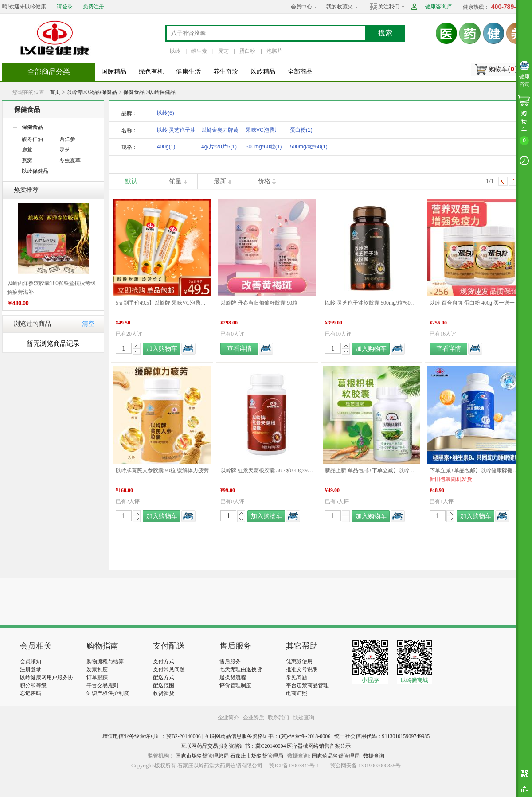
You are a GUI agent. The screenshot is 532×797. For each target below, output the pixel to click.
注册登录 (31, 669)
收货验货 (164, 693)
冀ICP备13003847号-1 (294, 766)
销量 (176, 181)
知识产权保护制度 (108, 693)
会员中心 (301, 7)
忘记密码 (31, 693)
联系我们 (278, 718)
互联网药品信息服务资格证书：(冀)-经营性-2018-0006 (267, 736)
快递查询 (304, 718)
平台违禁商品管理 (307, 685)
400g (166, 147)
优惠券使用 (299, 661)
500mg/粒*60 (309, 147)
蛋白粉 (247, 51)
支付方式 (164, 661)
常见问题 (297, 677)
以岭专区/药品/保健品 (92, 92)
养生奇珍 (226, 72)
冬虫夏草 (70, 160)
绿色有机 (151, 72)
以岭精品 (263, 72)
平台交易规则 (102, 685)
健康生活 (188, 72)
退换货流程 (233, 677)
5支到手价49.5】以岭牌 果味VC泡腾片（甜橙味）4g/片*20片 (162, 303)
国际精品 (114, 72)
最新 (220, 181)
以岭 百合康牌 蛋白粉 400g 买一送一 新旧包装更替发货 (476, 303)
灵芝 (223, 51)
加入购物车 (162, 349)
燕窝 (27, 160)
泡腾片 (274, 51)
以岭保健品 (162, 92)
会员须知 (31, 661)
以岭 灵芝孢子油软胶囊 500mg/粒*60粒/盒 (372, 303)
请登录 (65, 7)
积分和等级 (33, 685)
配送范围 (164, 685)
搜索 (385, 33)
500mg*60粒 (264, 147)
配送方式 (164, 677)
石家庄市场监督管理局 (257, 756)
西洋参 (67, 139)
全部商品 (300, 72)
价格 (264, 181)
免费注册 (94, 7)
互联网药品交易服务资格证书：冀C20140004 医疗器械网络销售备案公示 (266, 746)
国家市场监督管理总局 (202, 756)
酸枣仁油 (32, 139)
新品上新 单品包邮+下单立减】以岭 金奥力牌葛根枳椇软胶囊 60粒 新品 (372, 470)
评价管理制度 (235, 685)
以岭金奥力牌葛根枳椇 (220, 131)
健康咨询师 (438, 7)
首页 (55, 92)
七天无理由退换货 (241, 669)
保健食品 (134, 92)
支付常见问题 (169, 669)
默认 (131, 181)
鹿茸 (27, 150)
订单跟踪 (97, 677)
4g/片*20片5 (219, 147)
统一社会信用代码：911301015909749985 (382, 736)
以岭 (175, 51)
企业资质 (254, 718)
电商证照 (297, 693)
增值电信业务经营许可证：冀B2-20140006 (152, 736)
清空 (88, 324)
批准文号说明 (302, 669)
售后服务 (230, 661)
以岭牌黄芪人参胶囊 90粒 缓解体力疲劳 (162, 470)
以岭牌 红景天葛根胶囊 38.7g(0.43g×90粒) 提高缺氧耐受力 (267, 470)
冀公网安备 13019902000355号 (366, 766)
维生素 (199, 51)
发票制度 (97, 669)
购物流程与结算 (105, 661)
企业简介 (229, 718)
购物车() (503, 69)
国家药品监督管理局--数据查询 (348, 756)
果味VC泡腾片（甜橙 (263, 131)
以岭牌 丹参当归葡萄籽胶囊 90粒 (259, 303)
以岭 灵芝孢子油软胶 (176, 131)
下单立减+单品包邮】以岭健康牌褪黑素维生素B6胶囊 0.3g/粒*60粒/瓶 (476, 470)
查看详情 (239, 349)
